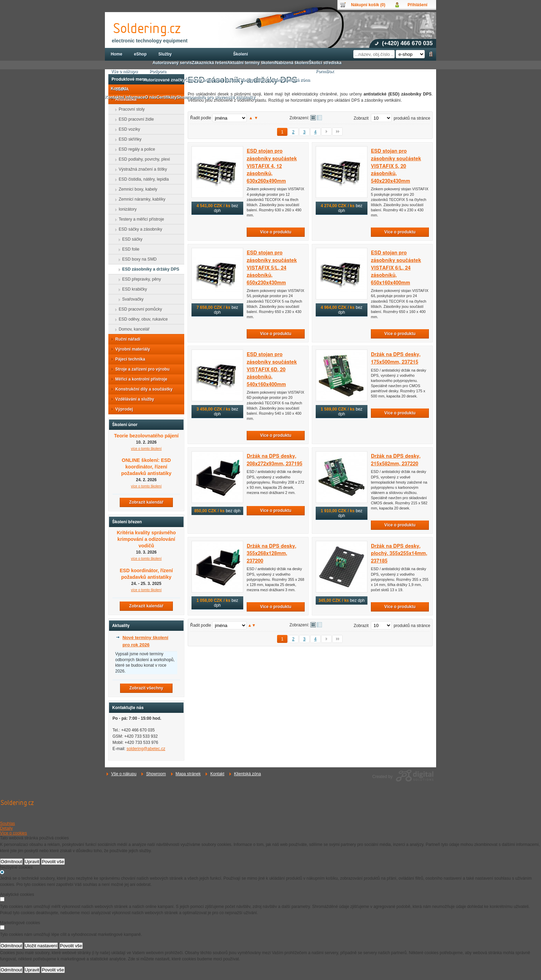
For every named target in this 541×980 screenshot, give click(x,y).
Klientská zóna (247, 774)
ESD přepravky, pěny (140, 279)
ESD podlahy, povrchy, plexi (142, 159)
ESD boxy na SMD (137, 259)
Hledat (431, 54)
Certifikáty (166, 97)
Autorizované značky (164, 80)
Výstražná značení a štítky (141, 169)
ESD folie (129, 249)
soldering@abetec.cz (146, 749)
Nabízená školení (292, 63)
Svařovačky (131, 299)
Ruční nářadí (126, 339)
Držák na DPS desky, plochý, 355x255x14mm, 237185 (399, 554)
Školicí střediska (325, 63)
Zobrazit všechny (146, 688)
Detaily (6, 828)
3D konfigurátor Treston (257, 80)
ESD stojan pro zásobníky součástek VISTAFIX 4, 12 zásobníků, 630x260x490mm (272, 166)
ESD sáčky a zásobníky (138, 229)
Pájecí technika (128, 359)
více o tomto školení (146, 559)
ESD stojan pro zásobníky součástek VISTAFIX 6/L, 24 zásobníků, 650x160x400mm (396, 268)
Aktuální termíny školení (251, 63)
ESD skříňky (128, 139)
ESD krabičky (132, 289)
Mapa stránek (188, 774)
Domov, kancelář (132, 329)
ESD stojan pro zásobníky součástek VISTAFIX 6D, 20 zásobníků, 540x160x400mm (272, 369)
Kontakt (217, 774)
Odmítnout (11, 862)
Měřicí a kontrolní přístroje (139, 379)
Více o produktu (276, 232)
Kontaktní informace (125, 97)
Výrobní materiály (131, 349)
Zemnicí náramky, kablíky (140, 199)
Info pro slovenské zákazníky (227, 97)
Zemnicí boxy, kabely (136, 189)
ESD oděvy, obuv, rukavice (141, 319)
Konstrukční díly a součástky (142, 389)
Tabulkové (319, 118)
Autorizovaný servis (172, 63)
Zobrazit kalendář (146, 502)
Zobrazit (361, 118)
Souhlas (7, 824)
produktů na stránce (412, 118)
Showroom (156, 774)
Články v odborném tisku (209, 80)
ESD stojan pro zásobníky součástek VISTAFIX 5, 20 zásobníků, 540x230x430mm (396, 166)
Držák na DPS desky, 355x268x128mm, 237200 (272, 554)
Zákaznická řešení (210, 63)
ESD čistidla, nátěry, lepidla (142, 179)
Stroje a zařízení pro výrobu (140, 369)
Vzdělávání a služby (133, 399)
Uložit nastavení (41, 946)
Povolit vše (53, 862)
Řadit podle (201, 118)
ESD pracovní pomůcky (138, 309)
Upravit (32, 862)
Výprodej (122, 409)
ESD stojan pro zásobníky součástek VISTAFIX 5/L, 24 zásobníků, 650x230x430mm (272, 268)
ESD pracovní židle (134, 119)
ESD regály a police (135, 149)
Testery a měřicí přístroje (139, 219)
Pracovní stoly (130, 109)
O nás (151, 97)
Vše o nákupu (124, 774)
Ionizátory (126, 209)
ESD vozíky (127, 129)
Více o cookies (13, 833)
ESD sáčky (130, 239)
